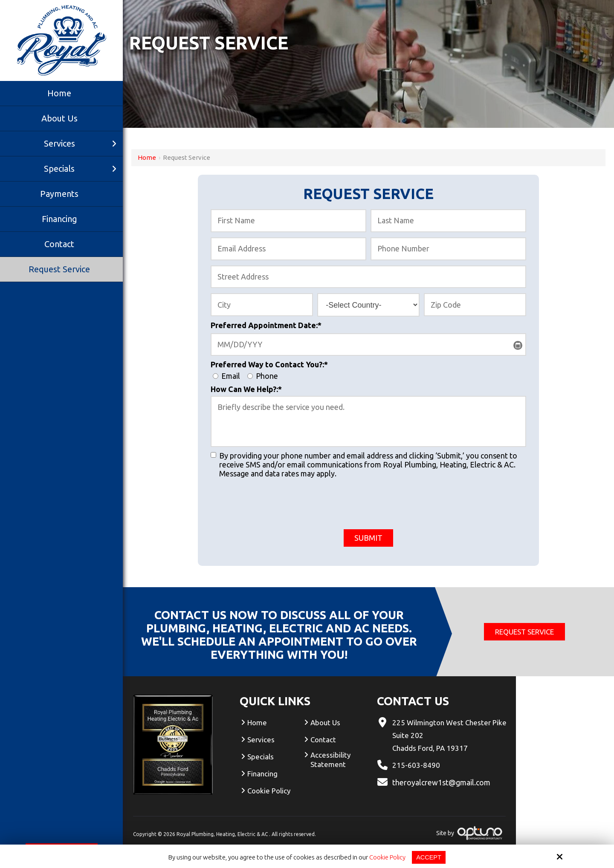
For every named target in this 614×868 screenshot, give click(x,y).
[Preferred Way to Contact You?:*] (216, 376)
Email (229, 376)
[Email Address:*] (288, 249)
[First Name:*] (288, 221)
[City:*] (262, 305)
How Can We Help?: (246, 389)
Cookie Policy (387, 857)
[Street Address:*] (368, 277)
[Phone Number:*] (448, 249)
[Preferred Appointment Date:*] (368, 345)
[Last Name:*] (448, 221)
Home (147, 157)
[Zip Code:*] (475, 305)
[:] (213, 455)
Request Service (524, 632)
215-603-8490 (416, 765)
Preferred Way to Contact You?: (269, 364)
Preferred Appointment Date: (266, 325)
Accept (429, 857)
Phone (264, 376)
